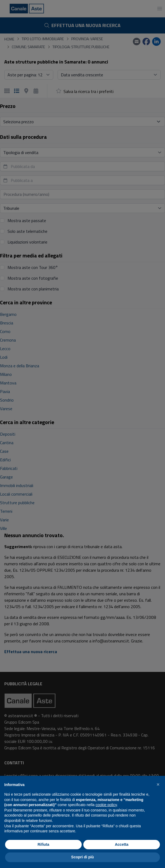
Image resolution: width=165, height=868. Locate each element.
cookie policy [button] (106, 805)
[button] (158, 784)
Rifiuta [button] (43, 844)
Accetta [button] (122, 844)
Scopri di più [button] (83, 857)
